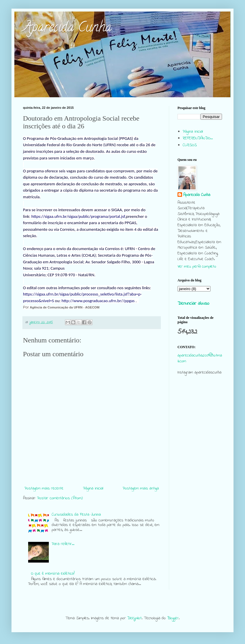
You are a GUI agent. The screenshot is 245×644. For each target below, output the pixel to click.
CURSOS (190, 145)
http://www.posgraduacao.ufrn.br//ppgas (98, 301)
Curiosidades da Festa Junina (76, 515)
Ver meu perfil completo (197, 267)
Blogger (173, 618)
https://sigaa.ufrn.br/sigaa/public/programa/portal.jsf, (79, 216)
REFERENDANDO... (198, 138)
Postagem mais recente (44, 488)
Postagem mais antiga (141, 488)
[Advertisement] (200, 490)
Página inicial (93, 488)
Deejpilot (134, 618)
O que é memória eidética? (53, 574)
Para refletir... (63, 544)
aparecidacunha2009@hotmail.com (200, 358)
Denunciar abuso (193, 304)
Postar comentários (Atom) (60, 498)
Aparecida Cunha (67, 28)
